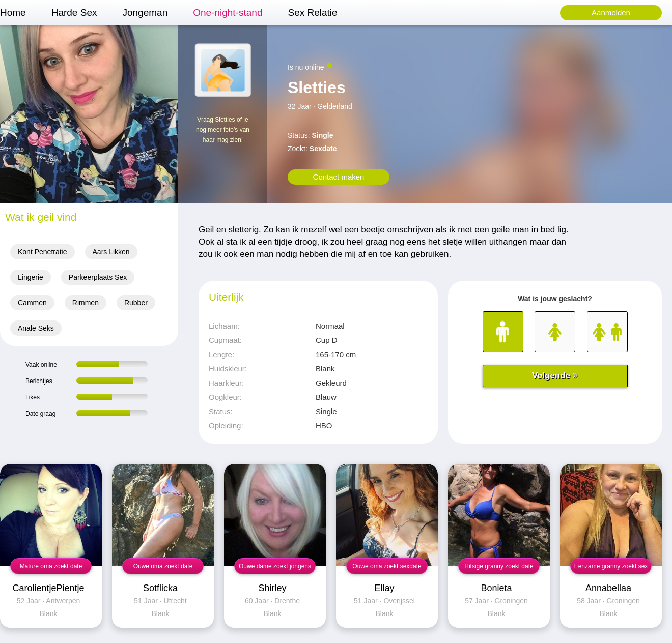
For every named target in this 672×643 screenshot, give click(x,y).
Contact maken (339, 177)
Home (13, 12)
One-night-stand (228, 12)
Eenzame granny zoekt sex (611, 566)
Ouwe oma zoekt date (163, 566)
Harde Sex (74, 12)
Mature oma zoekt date (51, 566)
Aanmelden (611, 12)
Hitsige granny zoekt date (499, 566)
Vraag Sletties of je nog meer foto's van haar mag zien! (223, 130)
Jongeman (145, 12)
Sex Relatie (312, 12)
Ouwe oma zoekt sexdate (387, 566)
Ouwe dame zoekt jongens (275, 566)
